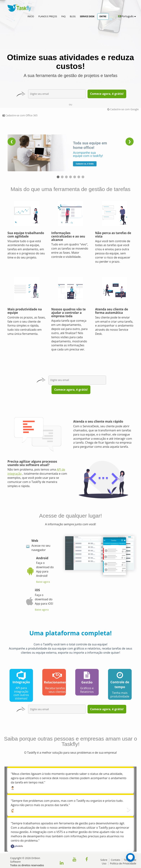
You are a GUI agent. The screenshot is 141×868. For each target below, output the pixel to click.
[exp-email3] (77, 380)
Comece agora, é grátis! (107, 94)
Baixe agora (43, 582)
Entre (103, 16)
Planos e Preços (48, 16)
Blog (73, 16)
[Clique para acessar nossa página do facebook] (87, 860)
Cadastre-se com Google (123, 109)
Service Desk (87, 16)
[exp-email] (57, 94)
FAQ (63, 16)
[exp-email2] (57, 709)
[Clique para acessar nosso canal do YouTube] (74, 860)
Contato (115, 860)
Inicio (31, 16)
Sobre (104, 860)
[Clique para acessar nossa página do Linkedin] (62, 863)
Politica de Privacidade (123, 863)
